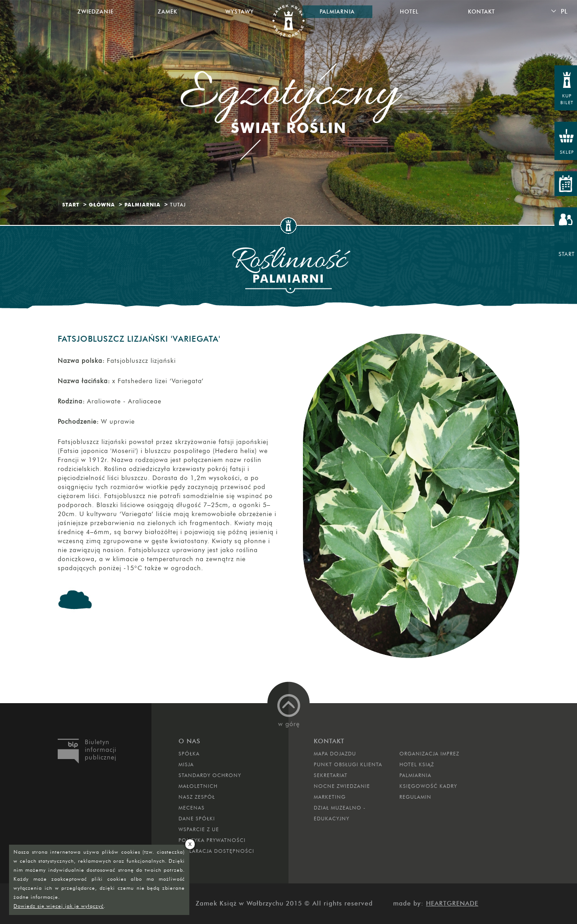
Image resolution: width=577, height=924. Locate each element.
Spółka (189, 754)
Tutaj (178, 205)
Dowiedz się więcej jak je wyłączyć (59, 906)
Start (71, 205)
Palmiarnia (142, 205)
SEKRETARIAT (331, 775)
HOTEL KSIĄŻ (417, 764)
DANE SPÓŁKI (197, 819)
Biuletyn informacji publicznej (101, 750)
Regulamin (415, 797)
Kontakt (481, 11)
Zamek (167, 11)
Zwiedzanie (96, 11)
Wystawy (240, 11)
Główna (102, 205)
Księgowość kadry (428, 786)
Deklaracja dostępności (216, 851)
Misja (186, 764)
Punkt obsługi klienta (348, 764)
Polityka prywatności (212, 840)
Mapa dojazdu (335, 754)
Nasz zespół (197, 797)
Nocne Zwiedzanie (342, 786)
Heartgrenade (452, 903)
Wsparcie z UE (199, 829)
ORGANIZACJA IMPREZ (429, 754)
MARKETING (330, 797)
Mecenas (192, 808)
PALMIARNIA (415, 775)
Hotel (409, 11)
